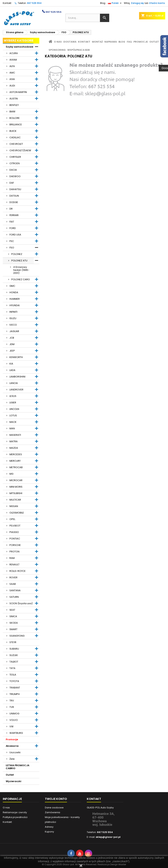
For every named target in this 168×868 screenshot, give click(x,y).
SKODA (14, 623)
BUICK (13, 131)
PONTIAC (15, 539)
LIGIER (13, 403)
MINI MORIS (16, 487)
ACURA (14, 53)
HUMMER (15, 299)
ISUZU (13, 318)
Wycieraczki (14, 781)
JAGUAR (14, 331)
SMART (13, 629)
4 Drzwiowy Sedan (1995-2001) (21, 270)
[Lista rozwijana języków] (115, 3)
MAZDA (14, 448)
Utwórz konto (157, 3)
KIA (11, 364)
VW (11, 726)
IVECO (13, 325)
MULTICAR (15, 500)
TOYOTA (14, 681)
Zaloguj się (137, 3)
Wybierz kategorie (19, 40)
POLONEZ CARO (21, 279)
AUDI (12, 86)
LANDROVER (16, 390)
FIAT (12, 222)
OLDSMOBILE (17, 513)
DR (11, 209)
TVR (12, 707)
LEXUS (13, 396)
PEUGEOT (15, 526)
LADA (12, 370)
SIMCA (13, 616)
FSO (12, 248)
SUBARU (14, 649)
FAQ (129, 42)
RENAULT (14, 565)
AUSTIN (14, 99)
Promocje (12, 739)
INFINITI (13, 312)
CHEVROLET (16, 144)
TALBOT (14, 662)
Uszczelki (15, 752)
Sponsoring (57, 50)
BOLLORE (15, 118)
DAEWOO (15, 176)
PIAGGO (14, 532)
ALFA (12, 66)
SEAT (12, 610)
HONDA (14, 292)
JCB (12, 338)
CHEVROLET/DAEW (20, 150)
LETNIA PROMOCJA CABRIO (18, 767)
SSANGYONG (17, 636)
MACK (13, 422)
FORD (13, 228)
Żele (12, 759)
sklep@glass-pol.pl (108, 837)
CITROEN (15, 163)
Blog (103, 3)
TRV (12, 701)
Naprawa (111, 42)
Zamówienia (52, 812)
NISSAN (14, 506)
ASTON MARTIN (18, 92)
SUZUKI (14, 655)
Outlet (10, 775)
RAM (12, 558)
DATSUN (14, 196)
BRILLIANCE (16, 124)
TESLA (13, 675)
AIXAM (13, 60)
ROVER (13, 577)
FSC (12, 241)
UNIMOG (14, 714)
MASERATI (15, 435)
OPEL (12, 519)
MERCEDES (16, 454)
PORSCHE (15, 545)
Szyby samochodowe (19, 47)
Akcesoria (12, 746)
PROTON (14, 552)
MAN (12, 428)
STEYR (13, 642)
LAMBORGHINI (17, 377)
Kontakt (7, 3)
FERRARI (14, 215)
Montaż (97, 42)
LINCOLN (14, 409)
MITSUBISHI (16, 493)
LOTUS (13, 415)
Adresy (49, 827)
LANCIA (14, 383)
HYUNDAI (15, 305)
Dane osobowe (54, 808)
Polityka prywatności (15, 817)
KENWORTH (16, 357)
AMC (12, 73)
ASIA (12, 79)
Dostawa (70, 42)
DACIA (13, 170)
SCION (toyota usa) (21, 603)
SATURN (14, 597)
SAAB (13, 584)
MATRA (14, 441)
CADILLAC (15, 137)
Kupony (49, 832)
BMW (12, 112)
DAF (12, 183)
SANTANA (15, 590)
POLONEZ (17, 254)
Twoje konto (56, 799)
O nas (58, 42)
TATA (12, 668)
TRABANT (15, 688)
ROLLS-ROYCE (18, 571)
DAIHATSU (15, 189)
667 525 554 (34, 3)
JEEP (12, 351)
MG (11, 474)
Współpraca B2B (78, 50)
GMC (12, 286)
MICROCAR (16, 480)
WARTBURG (16, 733)
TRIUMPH (15, 694)
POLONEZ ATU (19, 261)
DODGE (14, 202)
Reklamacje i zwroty (15, 812)
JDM (12, 344)
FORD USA (15, 235)
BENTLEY (14, 105)
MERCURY (15, 461)
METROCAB (16, 467)
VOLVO (14, 720)
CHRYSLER (15, 157)
